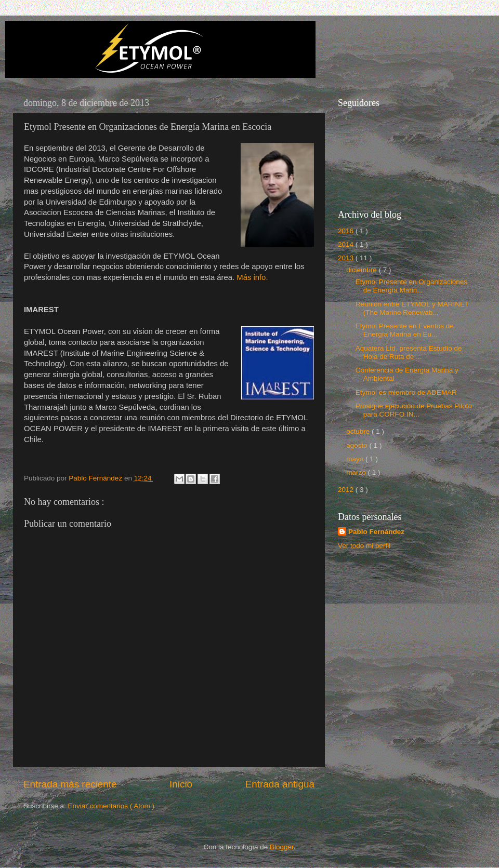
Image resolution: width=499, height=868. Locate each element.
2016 (347, 231)
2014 (347, 244)
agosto (358, 445)
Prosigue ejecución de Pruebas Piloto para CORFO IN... (414, 410)
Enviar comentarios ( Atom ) (111, 806)
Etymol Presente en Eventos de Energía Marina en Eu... (405, 330)
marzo (357, 472)
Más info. (252, 277)
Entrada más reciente (70, 784)
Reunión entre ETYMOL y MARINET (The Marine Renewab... (412, 308)
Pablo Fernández (376, 532)
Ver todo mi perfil (364, 546)
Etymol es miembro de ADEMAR (406, 392)
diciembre (362, 270)
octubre (359, 431)
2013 (347, 258)
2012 (347, 490)
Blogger (282, 847)
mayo (356, 459)
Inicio (181, 784)
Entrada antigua (280, 784)
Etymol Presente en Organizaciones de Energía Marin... (411, 286)
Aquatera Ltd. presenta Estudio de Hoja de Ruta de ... (409, 352)
